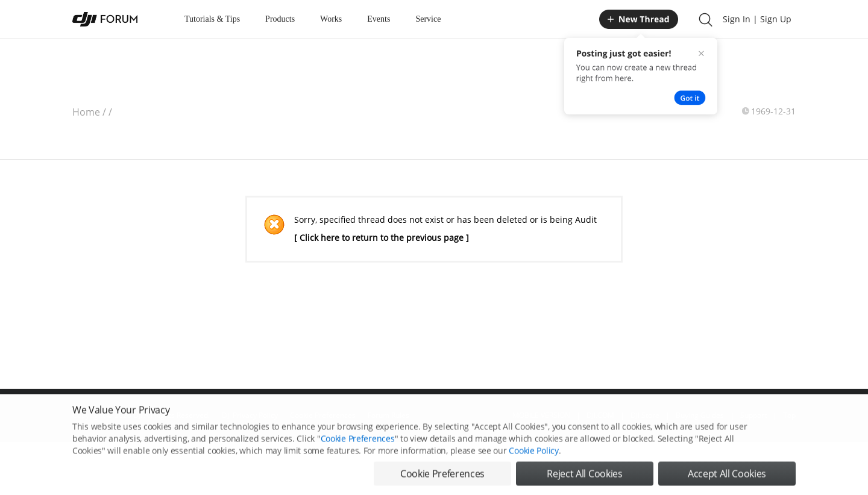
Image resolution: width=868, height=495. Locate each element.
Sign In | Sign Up (757, 19)
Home (86, 112)
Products (280, 19)
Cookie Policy (533, 456)
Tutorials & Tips (212, 19)
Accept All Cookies (727, 479)
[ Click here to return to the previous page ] (382, 238)
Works (331, 19)
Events (379, 19)
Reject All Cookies (584, 479)
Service (428, 19)
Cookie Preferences (358, 444)
